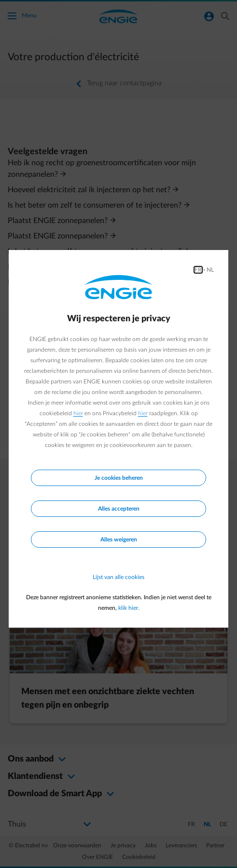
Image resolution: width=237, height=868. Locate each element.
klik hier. (129, 608)
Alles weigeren (119, 539)
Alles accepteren (119, 509)
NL (210, 270)
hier (78, 413)
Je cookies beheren (119, 478)
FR (198, 270)
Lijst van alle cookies (118, 577)
